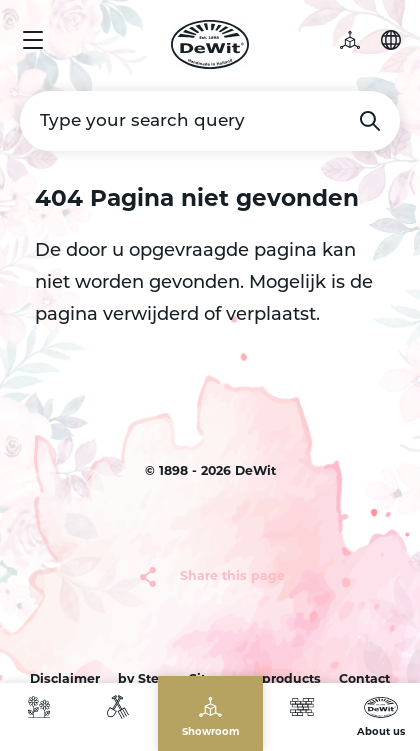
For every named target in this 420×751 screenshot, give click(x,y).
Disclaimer (65, 680)
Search (370, 121)
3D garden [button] (360, 40)
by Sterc (144, 680)
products (291, 680)
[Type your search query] (210, 121)
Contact (364, 680)
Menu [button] (33, 40)
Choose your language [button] (391, 40)
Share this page (232, 577)
